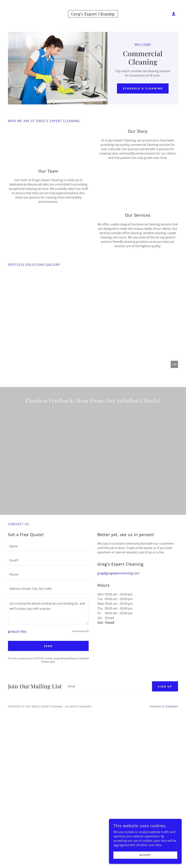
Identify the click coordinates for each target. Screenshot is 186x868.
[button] (174, 14)
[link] (93, 14)
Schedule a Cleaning (143, 88)
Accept (145, 855)
